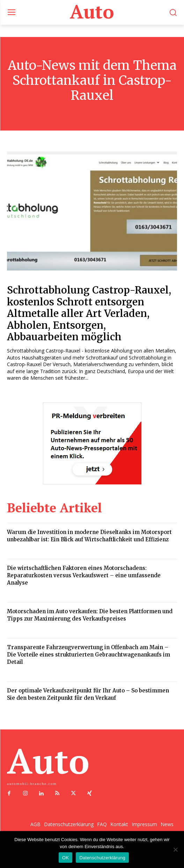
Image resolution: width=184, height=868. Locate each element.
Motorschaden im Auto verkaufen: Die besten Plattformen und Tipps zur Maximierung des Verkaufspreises (90, 615)
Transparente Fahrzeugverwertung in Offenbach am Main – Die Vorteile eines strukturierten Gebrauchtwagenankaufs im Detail (89, 655)
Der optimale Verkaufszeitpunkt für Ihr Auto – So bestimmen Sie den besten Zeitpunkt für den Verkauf (88, 694)
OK (65, 858)
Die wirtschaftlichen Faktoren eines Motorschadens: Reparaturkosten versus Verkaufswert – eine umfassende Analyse (84, 575)
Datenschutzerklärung (102, 858)
